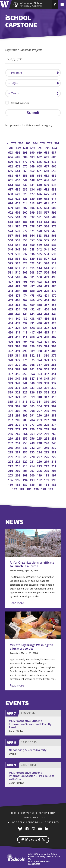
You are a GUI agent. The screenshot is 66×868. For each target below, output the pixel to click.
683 (32, 157)
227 (40, 457)
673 (54, 161)
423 (40, 327)
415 (47, 332)
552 (18, 244)
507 (40, 272)
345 (47, 378)
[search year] (33, 93)
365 (54, 364)
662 (32, 171)
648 (32, 180)
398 (18, 346)
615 (18, 203)
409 (40, 337)
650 (18, 180)
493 (40, 281)
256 (32, 438)
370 (18, 364)
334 (25, 387)
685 (18, 157)
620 (32, 198)
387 (47, 350)
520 (47, 263)
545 (18, 249)
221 (32, 461)
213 (40, 466)
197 (54, 475)
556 (40, 240)
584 (40, 221)
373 (47, 360)
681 (47, 157)
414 (54, 332)
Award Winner (17, 103)
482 (18, 290)
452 (32, 309)
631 (54, 189)
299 (25, 410)
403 (32, 341)
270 (32, 429)
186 (32, 484)
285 (25, 420)
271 (25, 429)
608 (18, 207)
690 (32, 152)
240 (47, 447)
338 (47, 383)
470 (54, 295)
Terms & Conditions (33, 818)
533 (54, 254)
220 (40, 461)
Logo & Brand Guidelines (25, 822)
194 (25, 480)
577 (40, 226)
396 (32, 346)
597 (47, 212)
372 (54, 360)
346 (40, 378)
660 (47, 171)
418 (25, 332)
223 (18, 461)
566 (18, 235)
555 (47, 240)
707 (14, 143)
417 (32, 332)
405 (18, 341)
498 (54, 277)
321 (18, 397)
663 (25, 171)
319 (32, 397)
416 (40, 332)
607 (25, 207)
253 (54, 438)
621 (25, 198)
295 (54, 410)
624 (54, 194)
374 (40, 360)
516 (25, 267)
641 (32, 184)
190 (54, 480)
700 (11, 148)
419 (18, 332)
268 (47, 429)
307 (18, 406)
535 (40, 254)
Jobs (14, 813)
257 (25, 438)
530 (25, 258)
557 (32, 240)
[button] (55, 4)
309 (54, 401)
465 (40, 300)
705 (28, 143)
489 (18, 286)
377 (18, 360)
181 (22, 489)
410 (32, 337)
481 (25, 290)
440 (18, 318)
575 (54, 226)
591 (40, 217)
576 (47, 226)
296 (47, 410)
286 (18, 420)
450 (47, 309)
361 (32, 369)
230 (18, 457)
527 (47, 258)
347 (32, 378)
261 (47, 433)
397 (25, 346)
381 (40, 355)
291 (32, 415)
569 (47, 231)
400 (54, 341)
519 (54, 263)
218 (54, 461)
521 (40, 263)
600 (25, 212)
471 (47, 295)
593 (25, 217)
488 (25, 286)
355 (25, 374)
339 (40, 383)
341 (25, 383)
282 (47, 420)
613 (32, 203)
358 (54, 369)
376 (25, 360)
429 (47, 323)
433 (18, 323)
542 (40, 249)
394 (47, 346)
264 (25, 433)
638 (54, 184)
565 (25, 235)
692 (18, 152)
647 (40, 180)
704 (35, 143)
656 (25, 175)
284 (32, 420)
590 (47, 217)
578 (32, 226)
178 (44, 489)
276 (40, 424)
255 (40, 438)
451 (40, 309)
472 (40, 295)
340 (32, 383)
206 (40, 470)
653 (47, 175)
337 (54, 383)
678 (18, 161)
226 (47, 457)
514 (40, 267)
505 (54, 272)
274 (54, 424)
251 (18, 443)
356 (18, 374)
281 (54, 420)
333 (32, 387)
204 (54, 470)
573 (18, 231)
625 (47, 194)
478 (47, 290)
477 (54, 290)
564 (32, 235)
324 (47, 392)
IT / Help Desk (52, 822)
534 (47, 254)
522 (32, 263)
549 (40, 244)
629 (18, 194)
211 (54, 466)
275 (47, 424)
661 (40, 171)
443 (47, 314)
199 (40, 475)
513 (47, 267)
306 (25, 406)
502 (25, 277)
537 (25, 254)
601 (18, 212)
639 (47, 184)
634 (32, 189)
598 (40, 212)
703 (43, 143)
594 (18, 217)
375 (32, 360)
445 (32, 314)
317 (47, 397)
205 (47, 470)
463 (54, 300)
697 (33, 148)
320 (25, 397)
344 (54, 378)
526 (54, 258)
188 (18, 484)
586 (25, 221)
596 (54, 212)
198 (47, 475)
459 (32, 304)
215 (25, 466)
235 (32, 452)
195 (18, 480)
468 (18, 300)
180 (29, 489)
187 (25, 484)
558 (25, 240)
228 (32, 457)
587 (18, 221)
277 (32, 424)
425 (25, 327)
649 (25, 180)
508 (32, 272)
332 (40, 387)
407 (54, 337)
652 (54, 175)
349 (18, 378)
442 (54, 314)
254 (47, 438)
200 (32, 475)
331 (47, 387)
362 (25, 369)
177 (51, 489)
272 (18, 429)
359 (47, 369)
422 (47, 327)
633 (40, 189)
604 (47, 207)
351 (54, 374)
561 (54, 235)
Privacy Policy (47, 813)
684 (25, 157)
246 (54, 443)
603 (54, 207)
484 (54, 286)
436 (47, 318)
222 (25, 461)
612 (40, 203)
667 (47, 166)
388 (40, 350)
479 (40, 290)
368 (32, 364)
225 (54, 457)
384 (18, 355)
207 (32, 470)
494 (32, 281)
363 (18, 369)
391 (18, 350)
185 (40, 484)
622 (18, 198)
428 (54, 323)
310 (47, 401)
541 (47, 249)
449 (54, 309)
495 (25, 281)
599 (32, 212)
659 (54, 171)
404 (25, 341)
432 (25, 323)
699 (19, 148)
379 (54, 355)
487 (32, 286)
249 (32, 443)
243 (25, 447)
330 (54, 387)
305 (32, 406)
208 (25, 470)
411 (25, 337)
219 (47, 461)
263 (32, 433)
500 (40, 277)
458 (40, 304)
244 (18, 447)
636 (18, 189)
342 (18, 383)
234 (40, 452)
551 (25, 244)
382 (32, 355)
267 (54, 429)
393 (54, 346)
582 (54, 221)
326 (32, 392)
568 (54, 231)
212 (47, 466)
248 (40, 443)
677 (25, 161)
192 (40, 480)
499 (47, 277)
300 (18, 410)
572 (25, 231)
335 (18, 387)
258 (18, 438)
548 (47, 244)
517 (18, 267)
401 (47, 341)
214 (32, 466)
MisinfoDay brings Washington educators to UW (31, 647)
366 (47, 364)
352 (47, 374)
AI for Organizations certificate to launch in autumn (32, 564)
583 (47, 221)
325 (40, 392)
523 (25, 263)
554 (54, 240)
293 (18, 415)
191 (47, 480)
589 (54, 217)
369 (25, 364)
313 (25, 401)
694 (55, 148)
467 (25, 300)
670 (25, 166)
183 (54, 484)
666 (54, 166)
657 (18, 175)
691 (25, 152)
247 (47, 443)
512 (54, 267)
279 (18, 424)
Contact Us (28, 813)
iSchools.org (16, 858)
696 (40, 148)
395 (40, 346)
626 (40, 194)
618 (47, 198)
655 (32, 175)
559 (18, 240)
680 (54, 157)
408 (47, 337)
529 (32, 258)
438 (32, 318)
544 (25, 249)
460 (25, 304)
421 (54, 327)
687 (54, 152)
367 (40, 364)
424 (32, 327)
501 (32, 277)
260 (54, 433)
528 (40, 258)
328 (18, 392)
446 (25, 314)
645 (54, 180)
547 (54, 244)
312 (32, 401)
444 (40, 314)
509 (25, 272)
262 (40, 433)
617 (54, 198)
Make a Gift (33, 840)
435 (54, 318)
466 (32, 300)
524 (18, 263)
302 (54, 406)
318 (40, 397)
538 (18, 254)
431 (32, 323)
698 (26, 148)
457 (47, 304)
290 (40, 415)
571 (32, 231)
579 (25, 226)
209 (18, 470)
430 (40, 323)
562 (47, 235)
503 (18, 277)
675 (40, 161)
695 (47, 148)
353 (40, 374)
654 (40, 175)
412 (18, 337)
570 (40, 231)
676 (32, 161)
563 (40, 235)
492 (47, 281)
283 (40, 420)
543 (32, 249)
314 (18, 401)
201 (25, 475)
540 (54, 249)
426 (18, 327)
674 (47, 161)
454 (18, 309)
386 (54, 350)
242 (32, 447)
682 (40, 157)
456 (54, 304)
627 (32, 194)
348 (25, 378)
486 (40, 286)
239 (54, 447)
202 (18, 475)
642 (25, 184)
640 (40, 184)
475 (18, 295)
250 (25, 443)
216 (18, 466)
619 (40, 198)
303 (47, 406)
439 (25, 318)
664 (18, 171)
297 (40, 410)
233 (47, 452)
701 (57, 143)
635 (25, 189)
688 (47, 152)
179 (37, 489)
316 (54, 397)
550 (32, 244)
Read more (17, 603)
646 (47, 180)
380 (47, 355)
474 (25, 295)
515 (32, 267)
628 (25, 194)
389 (32, 350)
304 (40, 406)
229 (25, 457)
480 (32, 290)
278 (25, 424)
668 (40, 166)
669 (32, 166)
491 (54, 281)
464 (47, 300)
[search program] (33, 73)
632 (47, 189)
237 (18, 452)
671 (18, 166)
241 (40, 447)
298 (32, 410)
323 (54, 392)
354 (32, 374)
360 (40, 369)
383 (25, 355)
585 (32, 221)
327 (25, 392)
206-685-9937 (34, 864)
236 (25, 452)
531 (18, 258)
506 (47, 272)
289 (47, 415)
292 (25, 415)
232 (54, 452)
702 (50, 143)
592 (32, 217)
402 (40, 341)
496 (18, 281)
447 (18, 314)
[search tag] (33, 83)
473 (32, 295)
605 (40, 207)
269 (40, 429)
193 (32, 480)
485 (47, 286)
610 (54, 203)
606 (32, 207)
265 (18, 433)
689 (40, 152)
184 (47, 484)
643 (18, 184)
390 (25, 350)
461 (18, 304)
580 (18, 226)
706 (21, 143)
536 (32, 254)
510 (18, 272)
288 (54, 415)
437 (40, 318)
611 (47, 203)
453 (25, 309)
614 (25, 203)
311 (40, 401)
